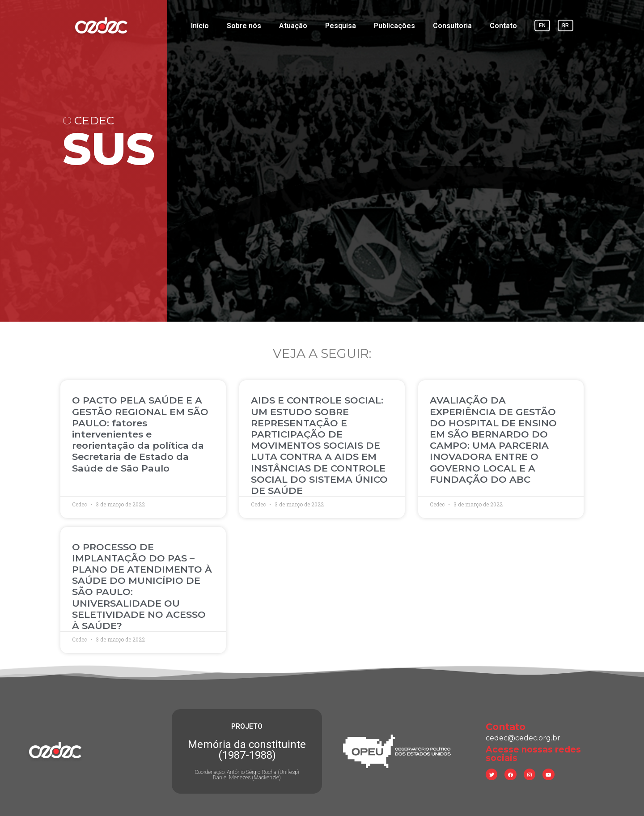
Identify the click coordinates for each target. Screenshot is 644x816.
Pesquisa (341, 26)
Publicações (394, 26)
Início (200, 26)
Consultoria (452, 26)
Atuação (293, 26)
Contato (503, 26)
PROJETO (247, 726)
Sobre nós (244, 26)
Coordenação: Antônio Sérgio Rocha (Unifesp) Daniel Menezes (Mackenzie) (247, 775)
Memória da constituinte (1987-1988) (247, 750)
